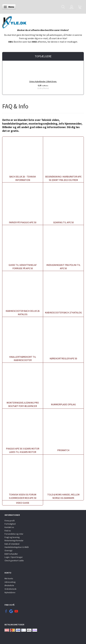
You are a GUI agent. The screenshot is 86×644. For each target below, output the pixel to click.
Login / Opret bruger (14, 557)
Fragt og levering (12, 537)
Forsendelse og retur (14, 534)
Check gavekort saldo (14, 560)
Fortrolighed (10, 524)
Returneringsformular (14, 540)
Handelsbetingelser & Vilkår (17, 547)
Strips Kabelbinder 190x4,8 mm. (43, 81)
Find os (8, 531)
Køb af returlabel (12, 544)
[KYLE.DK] (14, 21)
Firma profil (10, 521)
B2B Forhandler (11, 554)
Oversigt (8, 550)
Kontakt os (9, 527)
